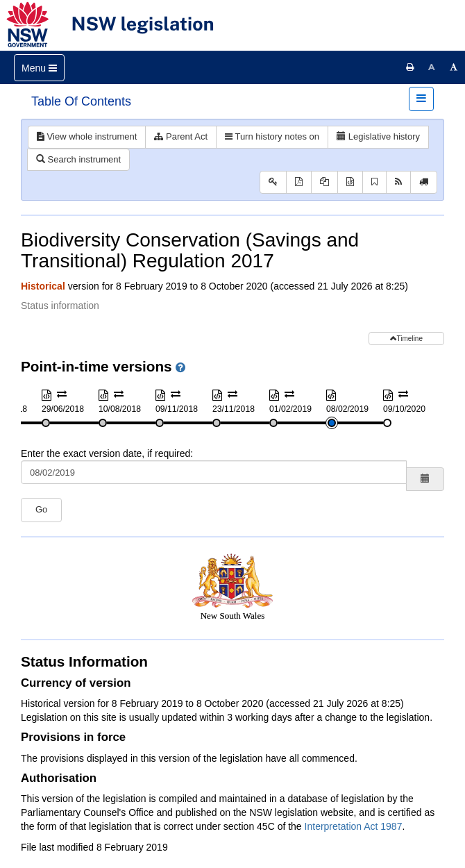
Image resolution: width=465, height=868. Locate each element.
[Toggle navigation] (39, 68)
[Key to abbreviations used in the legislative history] (273, 182)
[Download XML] (350, 182)
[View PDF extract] (324, 182)
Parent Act (181, 136)
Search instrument (78, 159)
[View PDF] (299, 182)
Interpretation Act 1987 (354, 826)
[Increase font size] (454, 67)
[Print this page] (410, 67)
